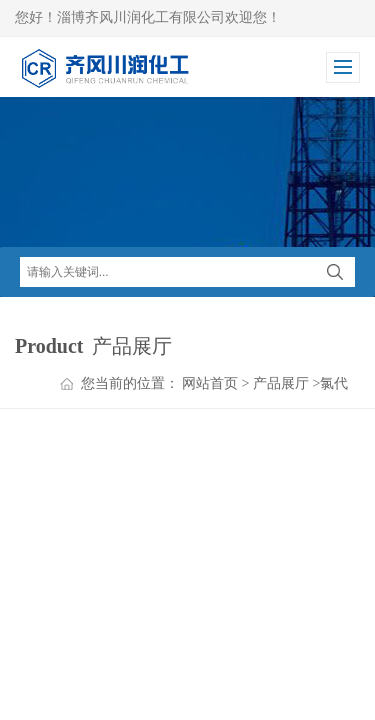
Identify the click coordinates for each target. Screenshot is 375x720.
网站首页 (210, 383)
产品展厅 (281, 383)
